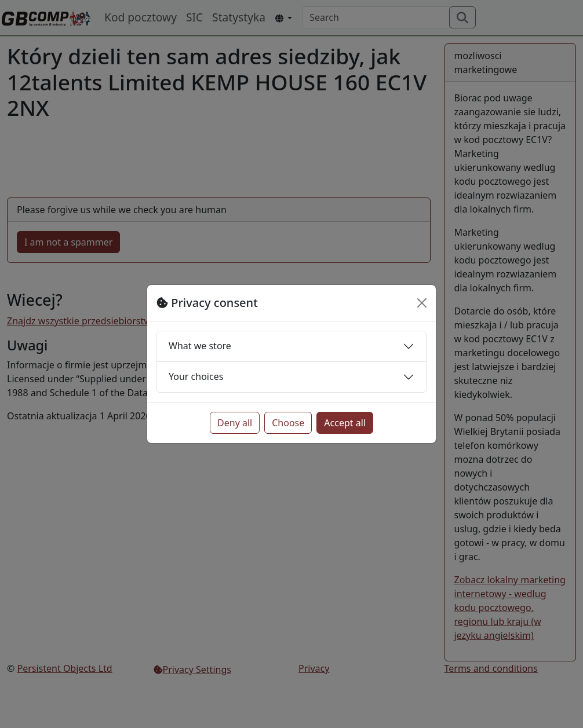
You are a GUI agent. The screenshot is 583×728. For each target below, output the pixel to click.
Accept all (345, 423)
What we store (200, 346)
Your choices (196, 376)
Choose (288, 423)
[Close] (422, 303)
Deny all (235, 423)
